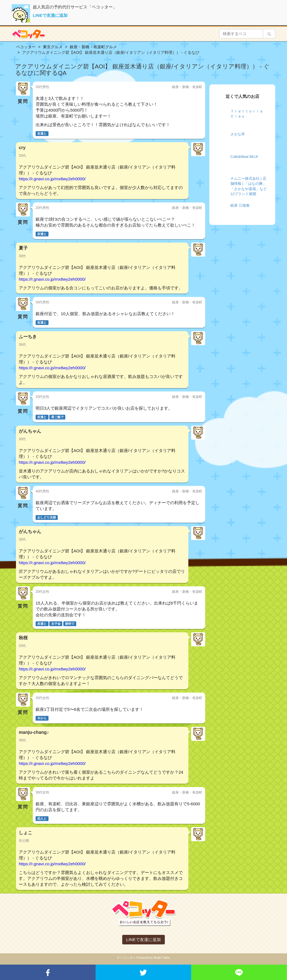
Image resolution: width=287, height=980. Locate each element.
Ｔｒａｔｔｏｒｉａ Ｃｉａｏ (247, 114)
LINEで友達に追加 (50, 15)
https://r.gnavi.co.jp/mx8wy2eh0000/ (52, 179)
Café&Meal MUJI (244, 157)
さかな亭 (238, 134)
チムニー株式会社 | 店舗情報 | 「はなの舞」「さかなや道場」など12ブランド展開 (249, 186)
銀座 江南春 (240, 205)
